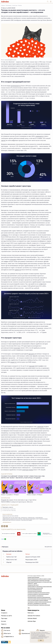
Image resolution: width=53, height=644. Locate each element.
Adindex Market (32, 618)
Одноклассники (26, 633)
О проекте (4, 613)
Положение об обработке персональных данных (39, 593)
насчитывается (16, 86)
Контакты (7, 630)
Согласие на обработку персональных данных (38, 594)
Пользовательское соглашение (35, 591)
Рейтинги (31, 613)
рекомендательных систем (37, 638)
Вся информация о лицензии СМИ (35, 588)
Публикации (9, 5)
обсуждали (32, 66)
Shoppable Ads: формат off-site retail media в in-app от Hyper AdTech (19, 500)
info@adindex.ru (9, 637)
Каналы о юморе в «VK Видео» (35, 495)
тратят (3, 140)
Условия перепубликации (33, 577)
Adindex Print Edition (34, 616)
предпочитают (16, 445)
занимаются (39, 136)
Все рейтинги (48, 547)
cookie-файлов (42, 636)
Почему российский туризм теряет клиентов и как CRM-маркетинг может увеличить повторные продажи (23, 477)
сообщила (4, 235)
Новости (4, 624)
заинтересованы (28, 470)
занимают (40, 427)
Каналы (20, 5)
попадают (13, 259)
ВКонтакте (7, 633)
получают (17, 348)
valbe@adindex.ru (7, 522)
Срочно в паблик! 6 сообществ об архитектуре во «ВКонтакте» (17, 502)
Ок (41, 640)
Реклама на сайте (7, 616)
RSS (23, 630)
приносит (18, 270)
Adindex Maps (32, 621)
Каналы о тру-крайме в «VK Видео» (10, 495)
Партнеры (4, 618)
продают (31, 354)
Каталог (4, 621)
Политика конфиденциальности (35, 590)
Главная (3, 5)
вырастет (14, 362)
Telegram (42, 630)
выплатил (11, 239)
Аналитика (15, 5)
